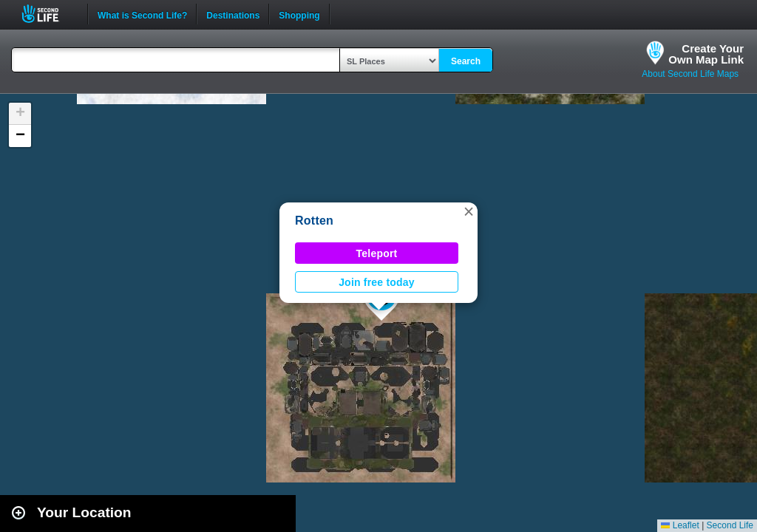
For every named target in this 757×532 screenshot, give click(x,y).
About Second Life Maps (690, 74)
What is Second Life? (142, 14)
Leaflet (680, 525)
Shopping (299, 14)
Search (466, 61)
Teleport (377, 253)
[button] (469, 211)
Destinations (233, 14)
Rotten (314, 221)
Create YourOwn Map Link (706, 54)
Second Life (48, 14)
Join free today (377, 282)
